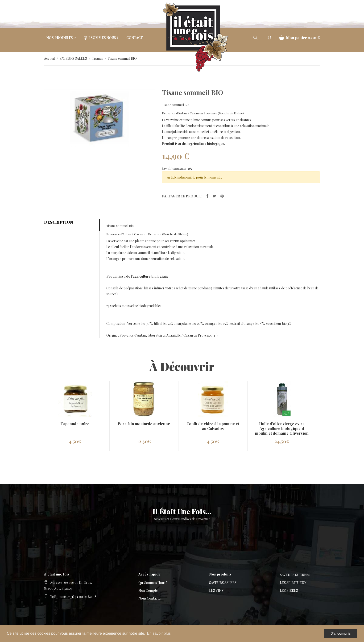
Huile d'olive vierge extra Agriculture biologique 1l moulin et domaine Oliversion (282, 428)
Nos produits (60, 38)
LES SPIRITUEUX (293, 583)
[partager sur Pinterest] (222, 196)
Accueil (49, 58)
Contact (135, 38)
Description (58, 222)
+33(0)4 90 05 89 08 (82, 597)
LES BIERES (289, 590)
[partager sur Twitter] (214, 196)
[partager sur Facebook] (207, 196)
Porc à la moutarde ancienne (144, 424)
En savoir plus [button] (159, 633)
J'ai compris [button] (341, 634)
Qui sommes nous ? (101, 38)
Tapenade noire (75, 424)
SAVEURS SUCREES (295, 575)
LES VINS (216, 590)
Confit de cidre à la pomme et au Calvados (213, 426)
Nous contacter (150, 598)
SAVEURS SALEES (73, 58)
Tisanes (97, 58)
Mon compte (148, 590)
